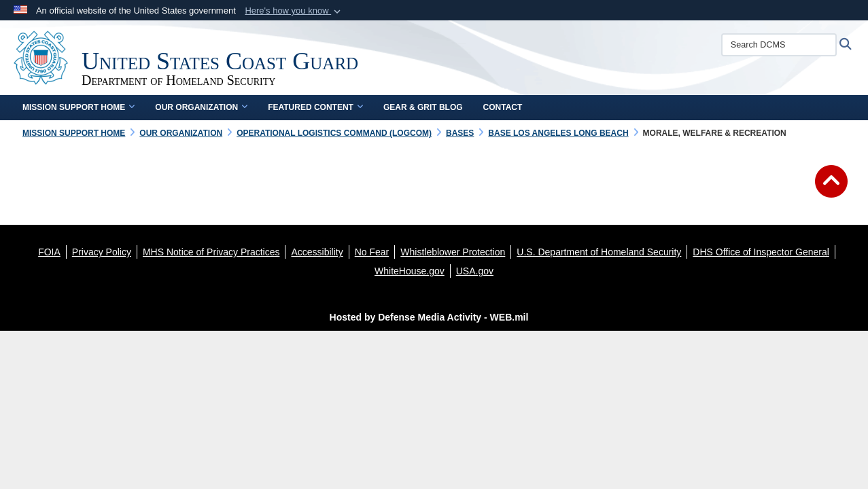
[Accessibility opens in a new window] (317, 252)
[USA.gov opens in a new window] (475, 271)
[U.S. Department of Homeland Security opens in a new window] (599, 252)
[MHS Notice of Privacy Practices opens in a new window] (211, 252)
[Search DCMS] (779, 45)
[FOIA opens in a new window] (49, 252)
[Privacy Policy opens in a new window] (102, 252)
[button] (294, 11)
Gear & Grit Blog (423, 107)
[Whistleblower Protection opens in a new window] (453, 252)
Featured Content (315, 107)
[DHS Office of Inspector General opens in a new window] (761, 252)
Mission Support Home (79, 107)
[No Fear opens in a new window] (372, 252)
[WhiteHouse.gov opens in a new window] (410, 271)
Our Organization (201, 107)
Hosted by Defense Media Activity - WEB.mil (429, 317)
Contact (503, 107)
